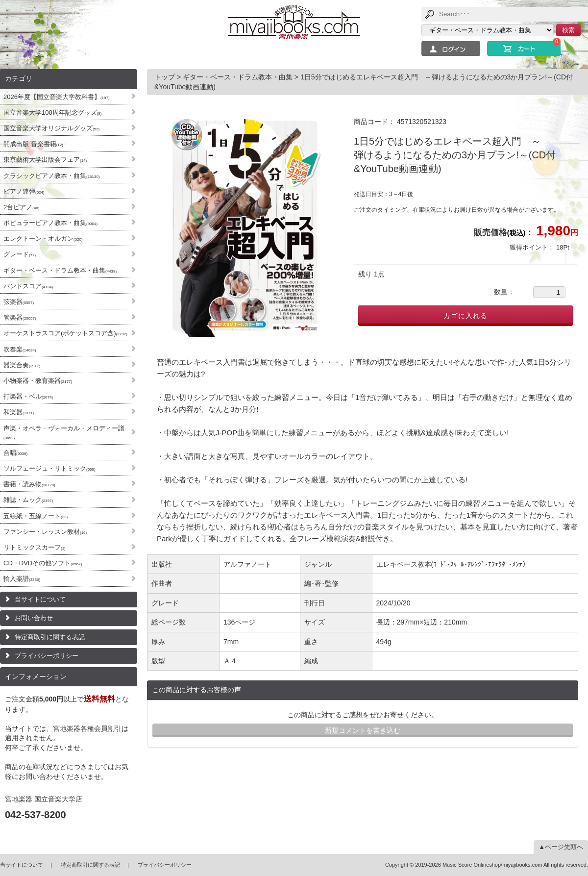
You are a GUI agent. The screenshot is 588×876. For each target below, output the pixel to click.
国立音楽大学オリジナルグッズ (51, 128)
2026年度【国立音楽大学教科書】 (57, 97)
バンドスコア (28, 286)
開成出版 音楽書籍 (33, 144)
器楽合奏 (22, 365)
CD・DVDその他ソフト (43, 563)
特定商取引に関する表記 (50, 637)
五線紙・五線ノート (36, 516)
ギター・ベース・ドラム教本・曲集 (60, 270)
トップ (166, 77)
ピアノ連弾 (24, 191)
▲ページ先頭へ (561, 847)
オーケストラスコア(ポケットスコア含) (65, 333)
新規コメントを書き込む (363, 730)
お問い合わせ (34, 618)
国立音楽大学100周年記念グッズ (52, 113)
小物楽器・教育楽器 (38, 381)
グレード (20, 254)
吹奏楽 (20, 349)
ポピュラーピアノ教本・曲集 (50, 223)
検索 (568, 30)
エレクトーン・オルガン (43, 238)
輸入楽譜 (22, 579)
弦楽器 (19, 302)
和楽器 (19, 412)
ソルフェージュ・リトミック (49, 468)
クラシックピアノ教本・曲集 (52, 176)
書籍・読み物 (29, 484)
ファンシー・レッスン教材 (45, 532)
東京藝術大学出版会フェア (45, 160)
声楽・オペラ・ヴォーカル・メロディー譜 (64, 432)
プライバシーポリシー (47, 656)
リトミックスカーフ (35, 547)
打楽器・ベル (28, 396)
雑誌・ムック (28, 500)
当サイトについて (40, 599)
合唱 (15, 453)
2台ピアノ (21, 207)
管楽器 (20, 317)
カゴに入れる (465, 316)
